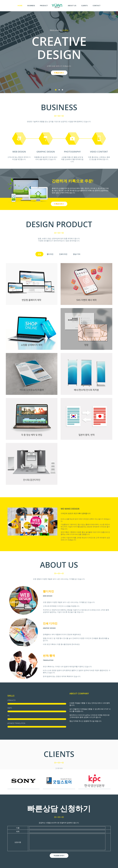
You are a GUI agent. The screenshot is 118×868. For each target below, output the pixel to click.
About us (72, 5)
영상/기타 (77, 254)
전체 (39, 254)
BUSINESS (31, 5)
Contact (97, 5)
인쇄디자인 (63, 254)
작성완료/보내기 (59, 856)
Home (21, 5)
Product (44, 5)
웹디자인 (50, 254)
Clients (84, 5)
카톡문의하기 (59, 73)
